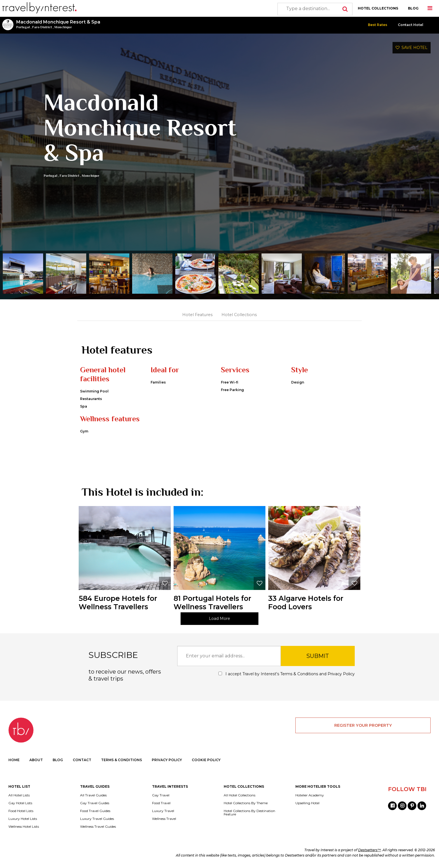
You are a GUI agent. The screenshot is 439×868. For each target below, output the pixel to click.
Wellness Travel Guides (98, 827)
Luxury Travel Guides (97, 819)
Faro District (42, 27)
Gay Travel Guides (95, 803)
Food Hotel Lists (21, 811)
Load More (219, 618)
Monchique (63, 27)
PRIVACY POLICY (167, 760)
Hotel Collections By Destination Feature (249, 813)
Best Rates (378, 25)
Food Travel (161, 803)
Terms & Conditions (299, 674)
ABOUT (36, 760)
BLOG (413, 8)
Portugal (23, 27)
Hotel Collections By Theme (246, 803)
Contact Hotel (411, 25)
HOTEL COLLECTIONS (378, 8)
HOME (14, 760)
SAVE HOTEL (412, 48)
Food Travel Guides (95, 811)
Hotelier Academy (310, 795)
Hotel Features (197, 315)
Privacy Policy (341, 674)
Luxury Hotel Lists (23, 819)
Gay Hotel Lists (20, 803)
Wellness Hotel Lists (24, 827)
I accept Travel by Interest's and (287, 674)
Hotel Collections (239, 315)
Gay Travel (161, 795)
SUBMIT (318, 656)
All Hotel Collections (240, 795)
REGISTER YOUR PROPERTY (363, 725)
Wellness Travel (164, 819)
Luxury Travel (163, 811)
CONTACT (82, 760)
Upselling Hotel (307, 803)
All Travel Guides (93, 795)
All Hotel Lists (19, 795)
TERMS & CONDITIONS (122, 760)
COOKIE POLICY (206, 760)
